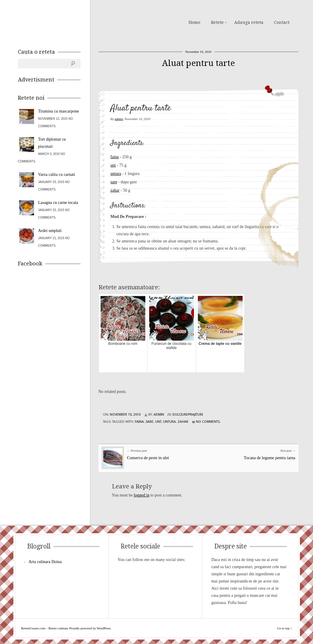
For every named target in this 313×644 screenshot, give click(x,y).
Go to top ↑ (285, 628)
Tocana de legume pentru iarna (269, 458)
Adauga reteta (249, 22)
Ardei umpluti (50, 231)
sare (114, 182)
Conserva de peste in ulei (148, 458)
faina (115, 157)
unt (113, 165)
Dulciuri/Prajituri (188, 415)
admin (119, 119)
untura (116, 174)
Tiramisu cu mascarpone (59, 111)
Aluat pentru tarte (198, 63)
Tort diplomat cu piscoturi (52, 143)
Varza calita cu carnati (57, 175)
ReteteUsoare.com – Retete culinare (61, 22)
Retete (217, 22)
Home (195, 22)
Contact (282, 22)
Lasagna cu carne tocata (58, 203)
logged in (142, 495)
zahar (115, 190)
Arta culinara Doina (45, 562)
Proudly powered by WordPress (90, 628)
